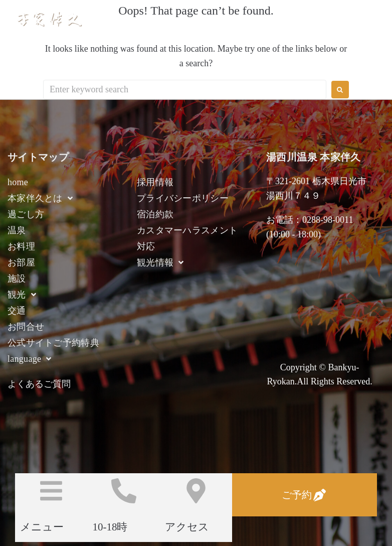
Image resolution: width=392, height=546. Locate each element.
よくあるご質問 (39, 384)
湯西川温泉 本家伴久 (130, 19)
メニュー (42, 527)
